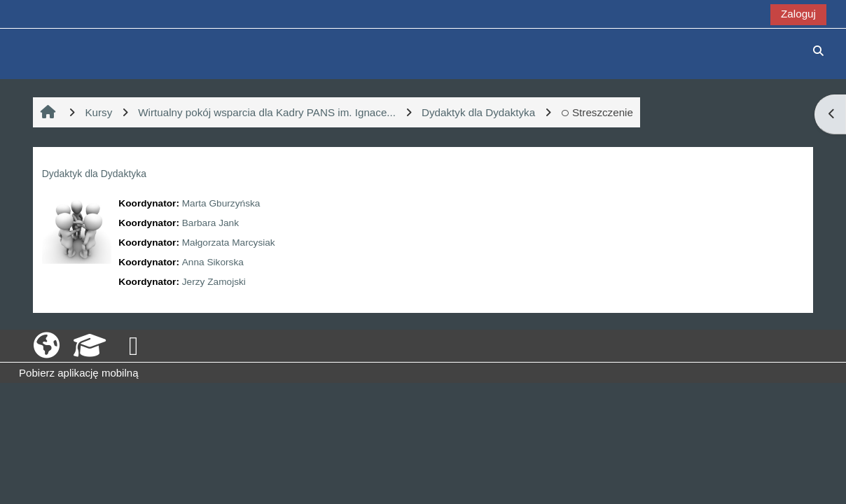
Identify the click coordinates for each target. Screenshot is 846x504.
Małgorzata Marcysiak (229, 243)
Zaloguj (798, 14)
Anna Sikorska (213, 262)
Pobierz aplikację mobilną (78, 373)
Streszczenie (597, 112)
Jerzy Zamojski (214, 282)
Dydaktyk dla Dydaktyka (94, 174)
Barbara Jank (210, 223)
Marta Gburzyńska (221, 203)
